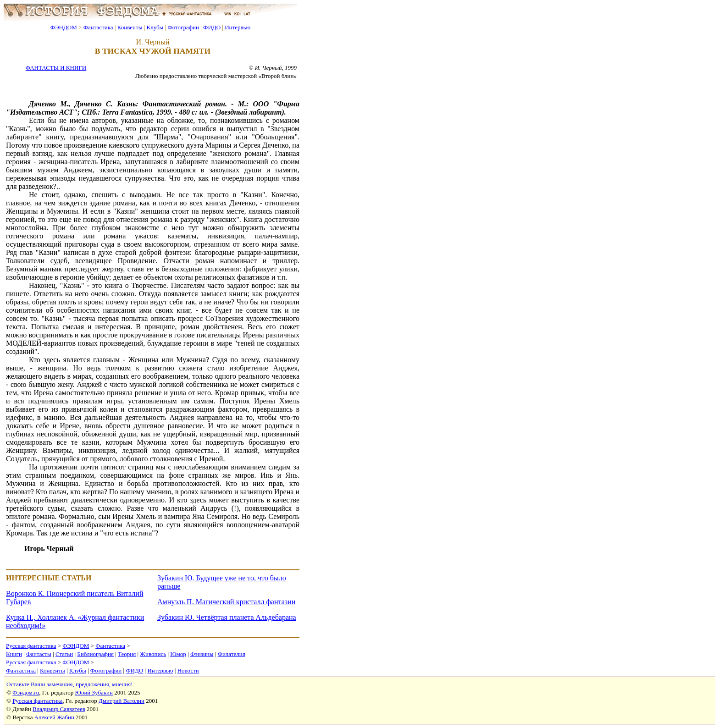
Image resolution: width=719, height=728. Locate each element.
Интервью (238, 27)
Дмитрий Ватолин (122, 701)
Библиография (95, 654)
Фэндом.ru (26, 692)
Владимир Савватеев (59, 709)
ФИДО (212, 27)
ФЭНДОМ (64, 27)
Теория (127, 654)
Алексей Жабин (54, 717)
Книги (14, 654)
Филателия (232, 654)
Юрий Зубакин (94, 692)
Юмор (178, 654)
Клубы (155, 27)
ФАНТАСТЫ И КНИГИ (56, 68)
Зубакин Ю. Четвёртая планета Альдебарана (227, 617)
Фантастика (98, 27)
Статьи (64, 654)
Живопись (153, 654)
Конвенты (130, 27)
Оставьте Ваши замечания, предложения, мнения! (69, 684)
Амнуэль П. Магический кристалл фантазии (226, 602)
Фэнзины (202, 654)
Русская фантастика (31, 646)
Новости (188, 670)
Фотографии (183, 27)
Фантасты (39, 654)
